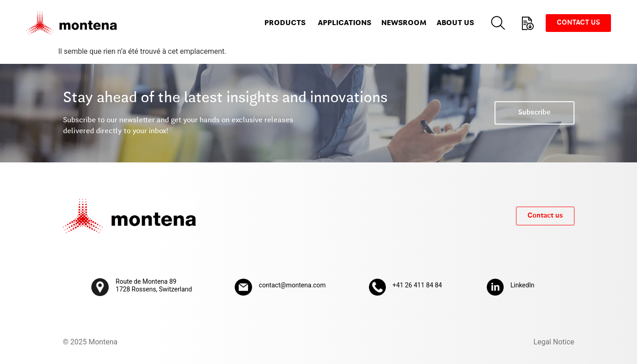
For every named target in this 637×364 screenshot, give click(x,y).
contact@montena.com (292, 285)
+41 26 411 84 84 (417, 285)
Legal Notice (554, 342)
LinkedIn (523, 285)
